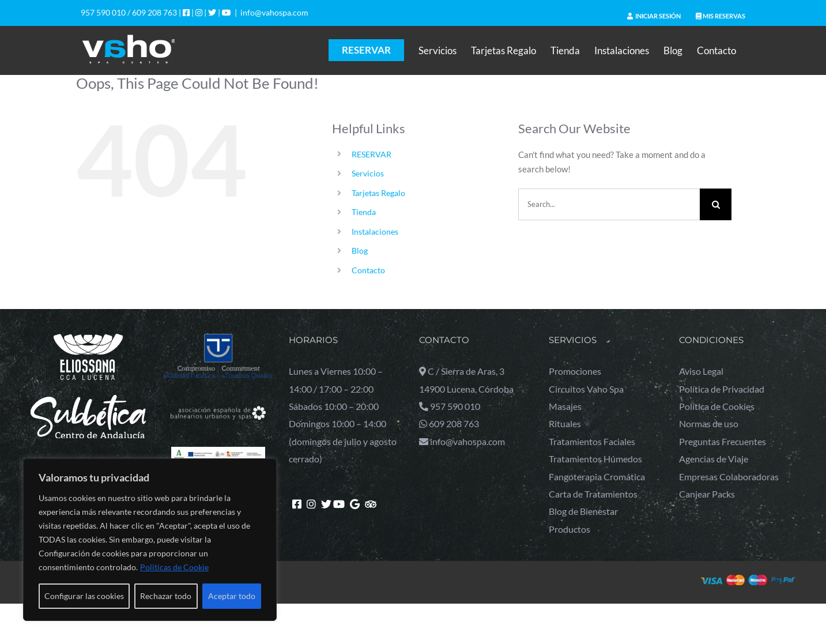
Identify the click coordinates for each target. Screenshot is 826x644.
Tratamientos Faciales (592, 441)
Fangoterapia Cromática (597, 477)
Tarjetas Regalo (378, 193)
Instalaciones (375, 231)
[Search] (716, 204)
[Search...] (609, 204)
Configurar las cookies (84, 596)
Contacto (368, 270)
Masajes (565, 406)
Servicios (368, 173)
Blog (360, 251)
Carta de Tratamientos (593, 494)
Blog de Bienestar (583, 511)
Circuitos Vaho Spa (586, 389)
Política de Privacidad (722, 389)
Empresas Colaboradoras (729, 477)
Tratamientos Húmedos (595, 459)
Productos (569, 529)
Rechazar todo (166, 596)
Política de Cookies (717, 406)
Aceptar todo (232, 596)
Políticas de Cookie (174, 567)
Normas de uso (709, 423)
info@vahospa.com (274, 12)
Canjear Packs (707, 494)
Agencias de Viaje (714, 459)
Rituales (565, 423)
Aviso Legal (701, 371)
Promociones (575, 371)
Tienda (364, 212)
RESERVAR (371, 154)
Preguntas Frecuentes (723, 441)
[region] (150, 540)
